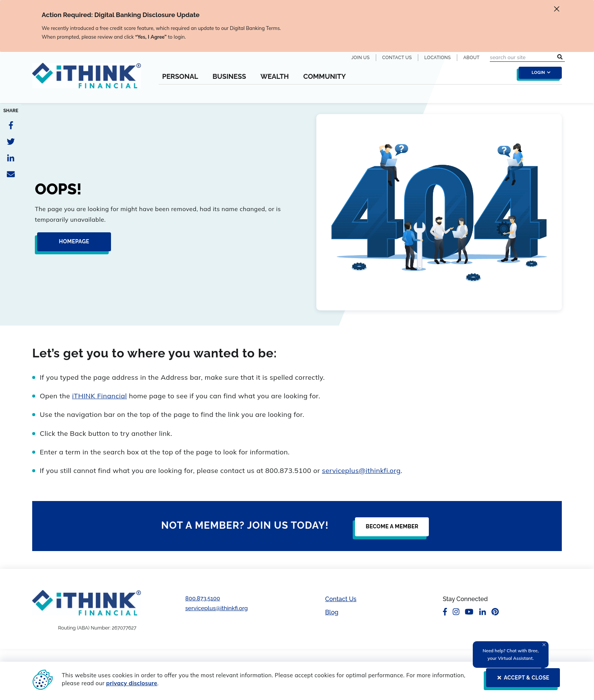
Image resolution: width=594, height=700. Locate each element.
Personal (180, 77)
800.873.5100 (203, 598)
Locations (438, 58)
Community (324, 77)
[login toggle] (538, 75)
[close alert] (557, 10)
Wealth (274, 77)
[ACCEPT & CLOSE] (521, 681)
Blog (332, 612)
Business (229, 77)
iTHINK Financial (99, 396)
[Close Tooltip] (544, 645)
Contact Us (397, 58)
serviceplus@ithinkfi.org (361, 471)
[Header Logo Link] (87, 80)
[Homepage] (72, 245)
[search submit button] (560, 57)
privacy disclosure (132, 683)
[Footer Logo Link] (87, 603)
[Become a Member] (390, 530)
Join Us (360, 58)
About (471, 58)
